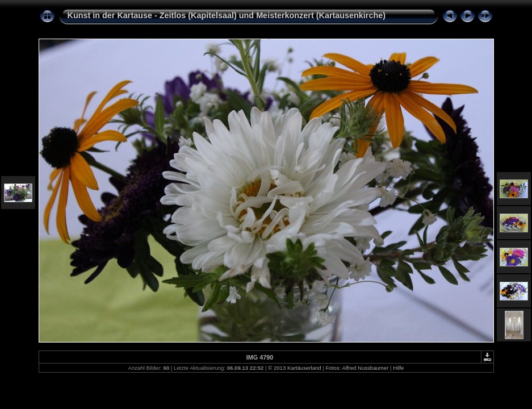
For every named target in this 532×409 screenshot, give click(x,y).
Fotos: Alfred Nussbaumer (357, 368)
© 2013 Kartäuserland (294, 368)
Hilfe (398, 368)
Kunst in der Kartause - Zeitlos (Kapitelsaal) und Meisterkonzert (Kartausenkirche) (227, 15)
